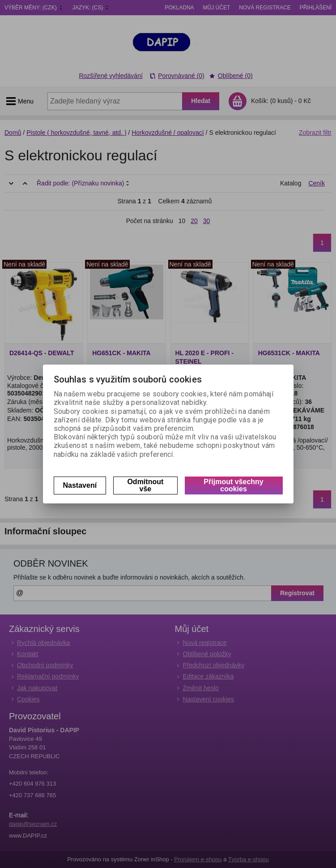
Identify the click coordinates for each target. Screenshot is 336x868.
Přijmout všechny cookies (233, 485)
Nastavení (80, 485)
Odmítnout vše (145, 485)
